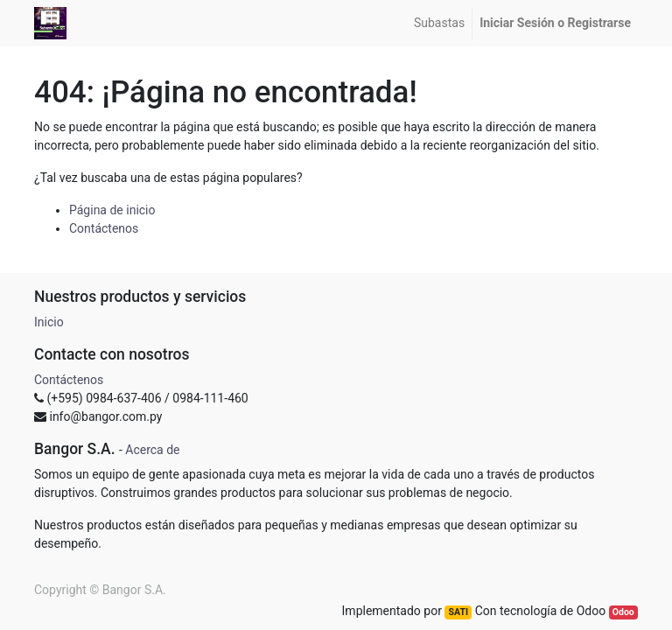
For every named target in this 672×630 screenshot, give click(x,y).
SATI (458, 612)
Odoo (623, 612)
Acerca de (152, 450)
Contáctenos (104, 228)
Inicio (49, 322)
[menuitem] (439, 23)
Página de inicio (112, 210)
